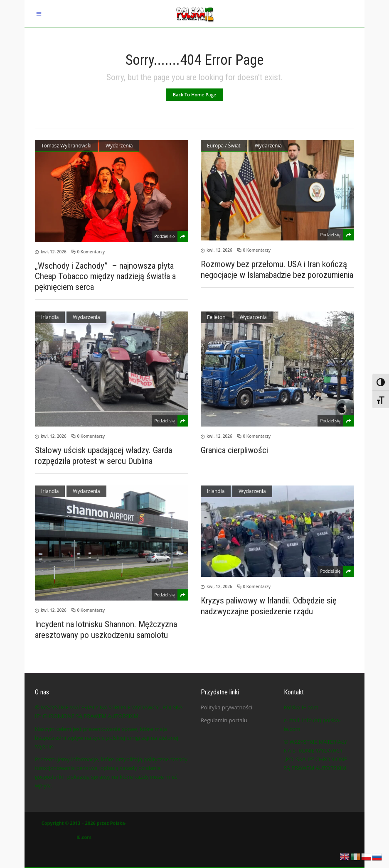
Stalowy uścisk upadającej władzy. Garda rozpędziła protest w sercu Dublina (103, 456)
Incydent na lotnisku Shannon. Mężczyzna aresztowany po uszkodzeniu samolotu (106, 630)
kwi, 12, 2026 (54, 252)
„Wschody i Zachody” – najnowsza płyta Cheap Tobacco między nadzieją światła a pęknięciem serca (105, 276)
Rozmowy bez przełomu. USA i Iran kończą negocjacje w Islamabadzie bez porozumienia (277, 270)
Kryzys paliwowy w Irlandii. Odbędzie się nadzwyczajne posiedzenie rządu (269, 606)
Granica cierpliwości (234, 450)
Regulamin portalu (224, 720)
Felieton (216, 317)
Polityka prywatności (227, 707)
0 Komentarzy (91, 252)
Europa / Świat (224, 146)
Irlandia (50, 317)
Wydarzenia (119, 146)
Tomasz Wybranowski (66, 146)
